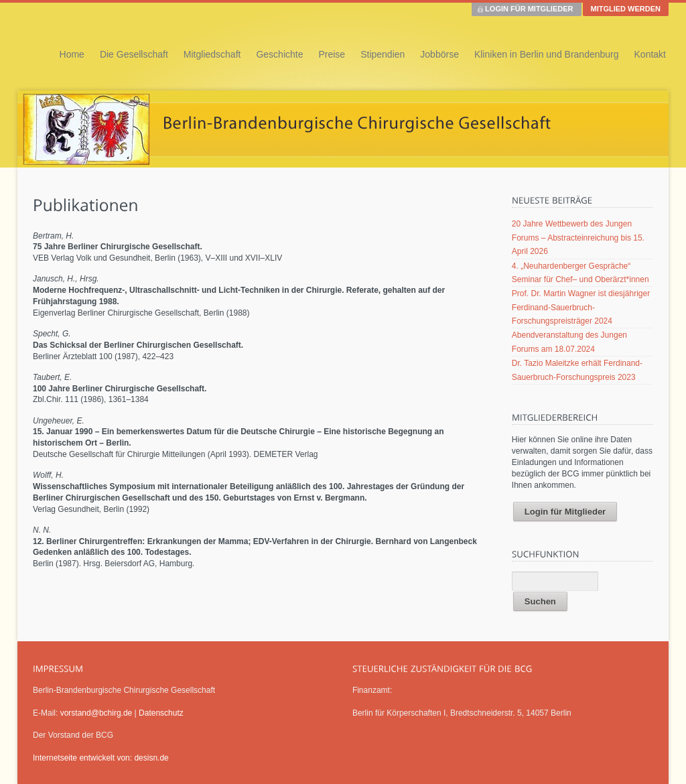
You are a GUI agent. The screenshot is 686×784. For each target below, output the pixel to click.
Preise (332, 54)
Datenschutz (161, 713)
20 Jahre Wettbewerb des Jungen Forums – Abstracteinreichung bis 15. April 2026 (578, 238)
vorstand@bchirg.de (96, 713)
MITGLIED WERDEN (626, 9)
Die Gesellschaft (134, 54)
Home (72, 54)
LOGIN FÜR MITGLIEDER (529, 9)
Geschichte (279, 54)
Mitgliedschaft (212, 54)
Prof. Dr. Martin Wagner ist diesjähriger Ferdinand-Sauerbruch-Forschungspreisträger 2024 (581, 307)
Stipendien (383, 54)
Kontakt (650, 54)
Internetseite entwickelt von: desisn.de (101, 758)
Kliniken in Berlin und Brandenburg (547, 54)
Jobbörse (439, 54)
